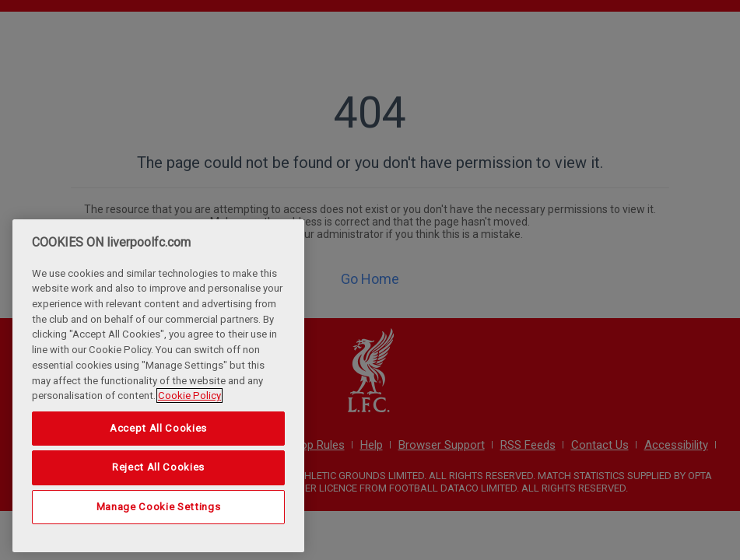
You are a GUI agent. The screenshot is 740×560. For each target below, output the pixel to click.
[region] (158, 386)
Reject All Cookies (158, 467)
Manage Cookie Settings (158, 507)
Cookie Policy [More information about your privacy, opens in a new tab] (189, 395)
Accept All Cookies (158, 428)
